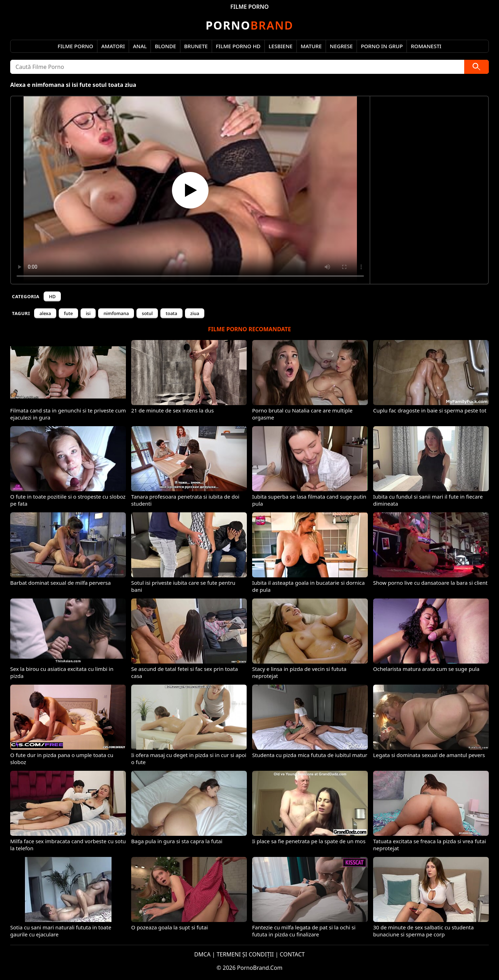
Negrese (341, 46)
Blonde (165, 46)
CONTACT (292, 954)
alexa (45, 313)
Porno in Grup (382, 46)
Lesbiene (281, 46)
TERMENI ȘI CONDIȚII (245, 954)
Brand (249, 25)
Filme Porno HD (238, 46)
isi (88, 313)
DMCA (202, 954)
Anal (140, 46)
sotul (147, 313)
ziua (195, 313)
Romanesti (426, 46)
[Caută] (476, 67)
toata (171, 313)
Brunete (196, 46)
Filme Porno (75, 46)
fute (68, 313)
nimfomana (116, 313)
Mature (311, 46)
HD (52, 296)
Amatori (113, 46)
